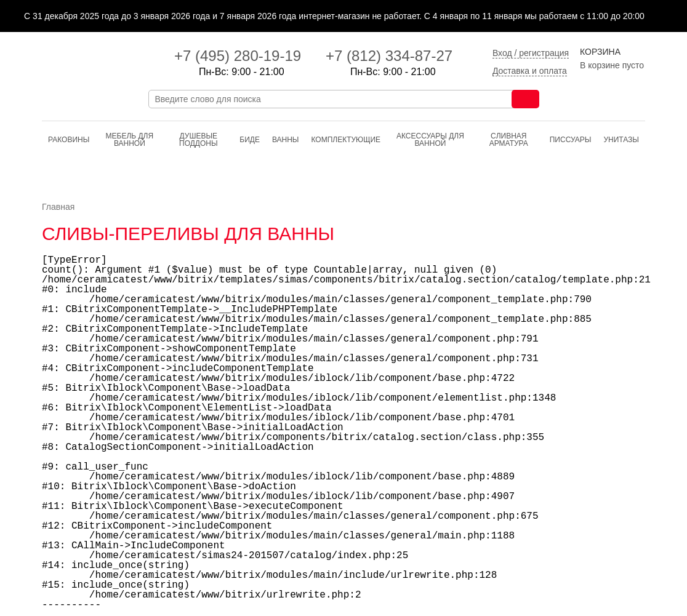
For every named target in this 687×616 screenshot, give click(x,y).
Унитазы (621, 140)
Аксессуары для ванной (430, 140)
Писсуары (571, 140)
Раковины (69, 140)
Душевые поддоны (199, 140)
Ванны (286, 140)
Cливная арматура (509, 140)
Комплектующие (346, 140)
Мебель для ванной (130, 140)
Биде (250, 140)
